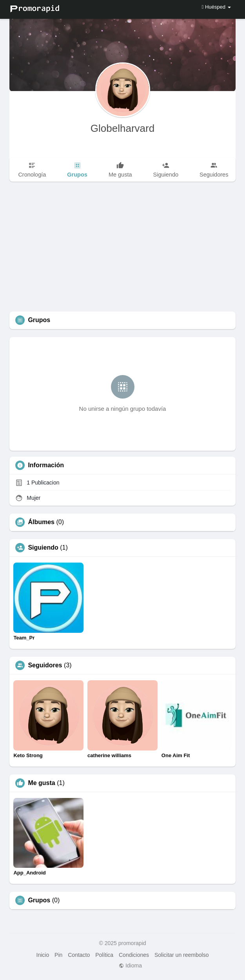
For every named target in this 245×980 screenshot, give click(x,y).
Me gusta (41, 783)
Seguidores (45, 665)
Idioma (130, 965)
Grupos (39, 900)
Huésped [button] (216, 7)
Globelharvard (122, 128)
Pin (58, 955)
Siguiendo (43, 548)
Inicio (43, 955)
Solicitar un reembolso (182, 955)
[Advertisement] (123, 253)
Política (104, 955)
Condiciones (134, 955)
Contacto (79, 955)
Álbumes (41, 522)
